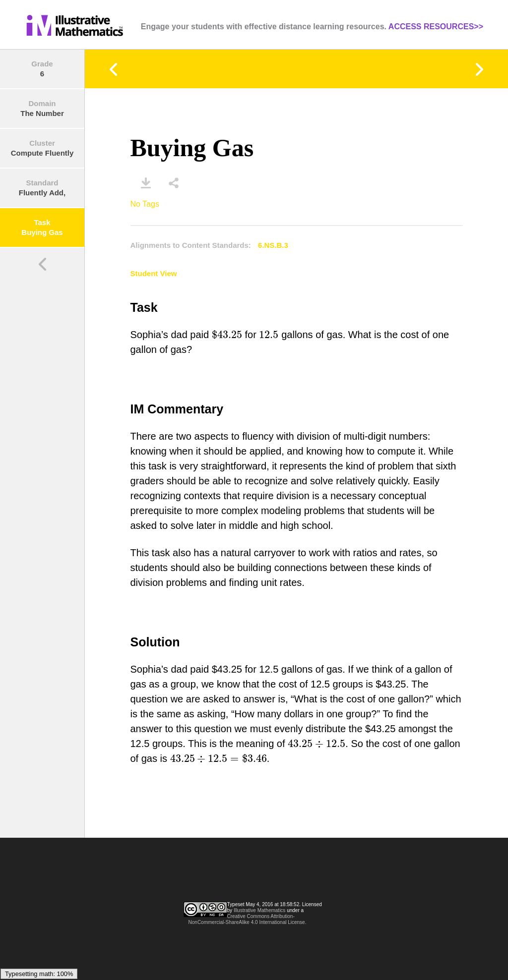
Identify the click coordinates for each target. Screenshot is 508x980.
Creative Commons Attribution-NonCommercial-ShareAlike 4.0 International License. (248, 919)
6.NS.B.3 (273, 245)
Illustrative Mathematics (259, 910)
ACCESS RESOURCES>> (436, 27)
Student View (154, 273)
